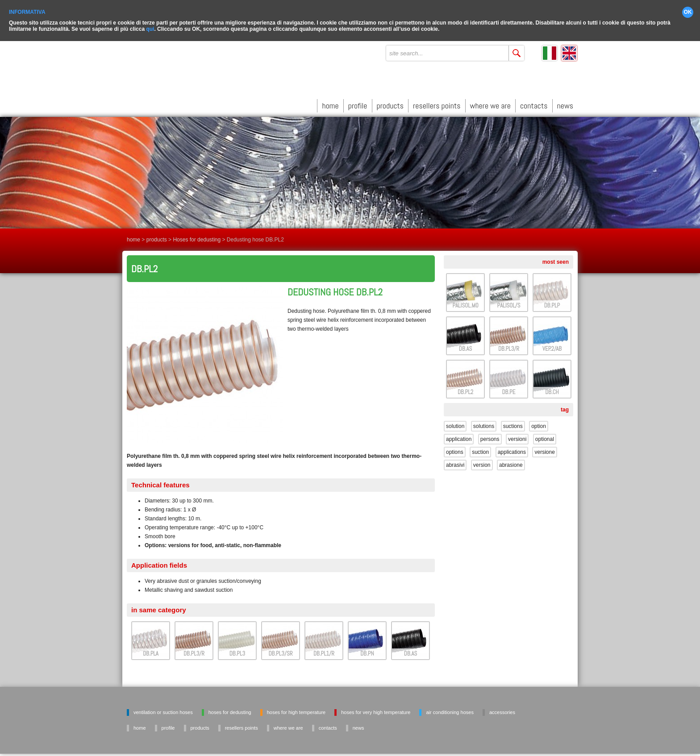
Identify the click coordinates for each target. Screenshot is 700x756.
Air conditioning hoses (450, 709)
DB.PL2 (465, 389)
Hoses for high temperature (296, 709)
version (482, 462)
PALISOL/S (509, 302)
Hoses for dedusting (197, 237)
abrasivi (455, 462)
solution (455, 423)
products (390, 102)
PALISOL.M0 (465, 302)
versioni (517, 436)
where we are (490, 102)
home (330, 102)
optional (545, 436)
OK (688, 9)
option (539, 423)
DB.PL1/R (324, 650)
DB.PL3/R (194, 650)
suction (480, 449)
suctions (513, 423)
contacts (534, 102)
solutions (484, 423)
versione (544, 449)
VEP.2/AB (552, 346)
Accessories (502, 709)
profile (358, 102)
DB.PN (367, 650)
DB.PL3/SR (281, 650)
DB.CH (552, 389)
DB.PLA (151, 650)
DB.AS (410, 650)
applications (512, 449)
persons (490, 436)
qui (150, 26)
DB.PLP (552, 302)
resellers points (437, 102)
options (455, 449)
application (459, 436)
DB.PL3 (237, 650)
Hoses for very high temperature (376, 709)
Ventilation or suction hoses (163, 709)
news (565, 102)
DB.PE (509, 389)
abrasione (511, 462)
